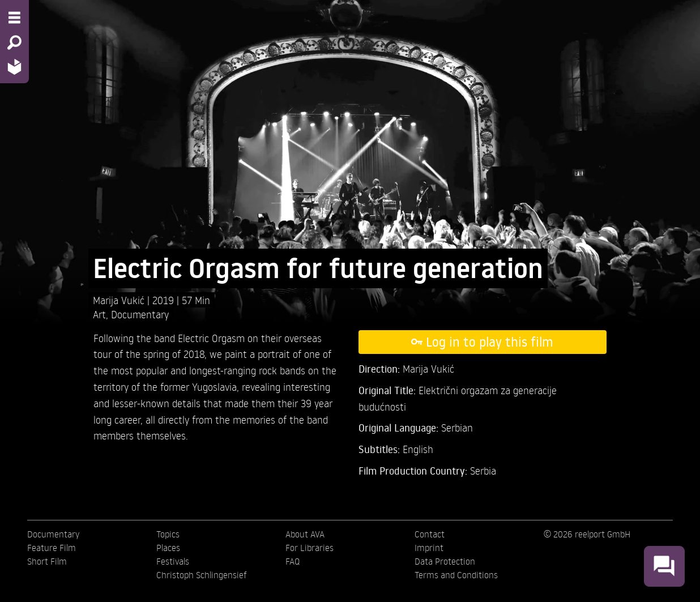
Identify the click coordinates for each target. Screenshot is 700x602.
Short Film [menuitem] (47, 561)
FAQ (293, 561)
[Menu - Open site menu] (14, 18)
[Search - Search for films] (14, 42)
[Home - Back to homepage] (14, 67)
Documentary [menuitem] (53, 534)
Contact (430, 534)
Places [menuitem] (168, 548)
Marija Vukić (120, 300)
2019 (165, 300)
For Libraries (310, 548)
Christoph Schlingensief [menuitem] (202, 575)
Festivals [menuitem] (173, 561)
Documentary (140, 314)
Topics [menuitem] (168, 534)
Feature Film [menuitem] (52, 548)
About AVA (305, 534)
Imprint (429, 548)
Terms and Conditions (456, 575)
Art (99, 314)
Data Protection (445, 561)
